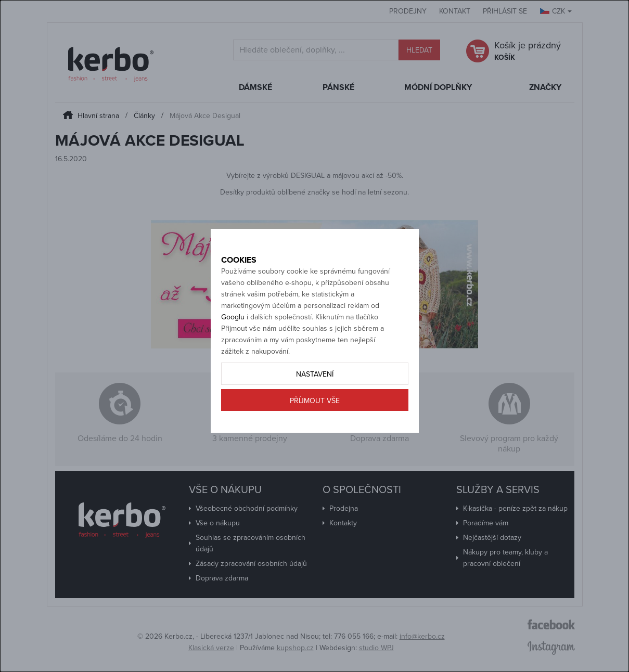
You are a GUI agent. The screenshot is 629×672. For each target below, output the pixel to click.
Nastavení (315, 411)
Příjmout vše (315, 437)
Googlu (233, 353)
